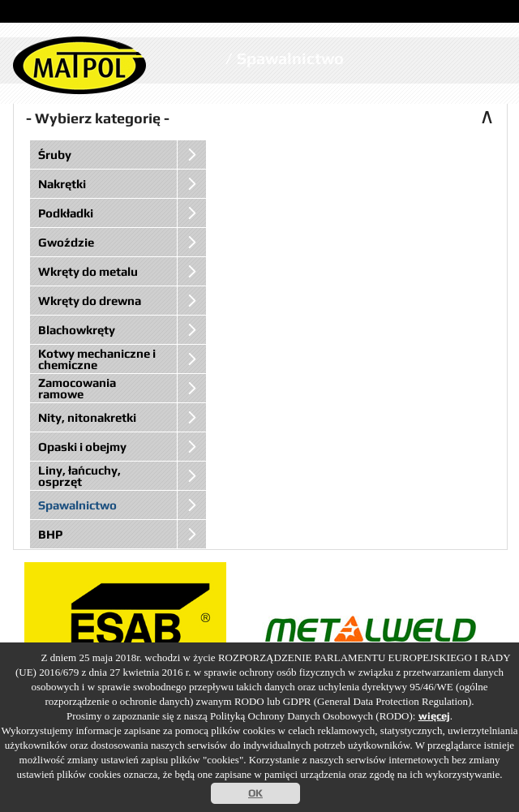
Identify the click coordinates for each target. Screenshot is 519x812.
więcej (434, 716)
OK (255, 793)
